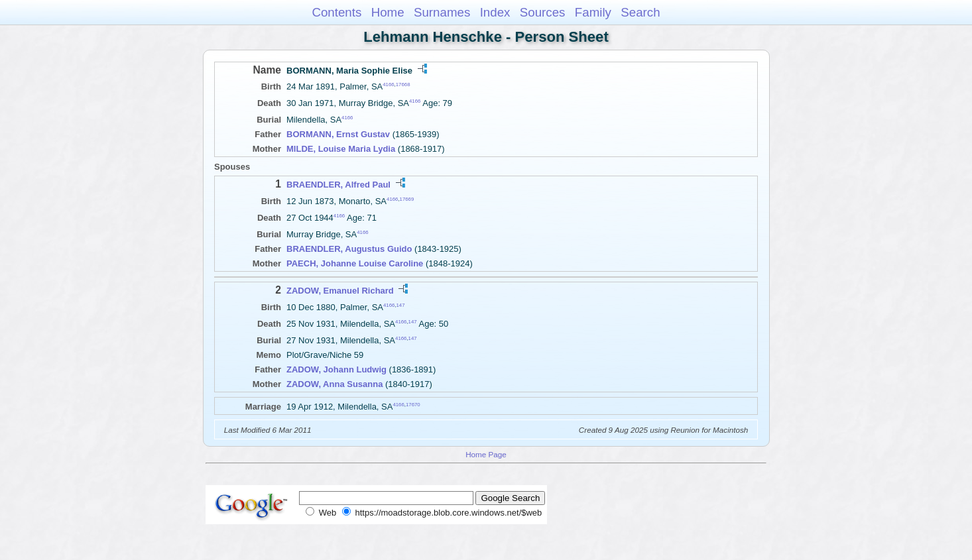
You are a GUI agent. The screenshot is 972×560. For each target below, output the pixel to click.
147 (401, 305)
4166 (388, 84)
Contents (336, 12)
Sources (543, 12)
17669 (407, 198)
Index (495, 12)
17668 (403, 84)
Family (593, 12)
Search (640, 12)
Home (388, 12)
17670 (413, 405)
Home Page (486, 454)
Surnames (442, 12)
